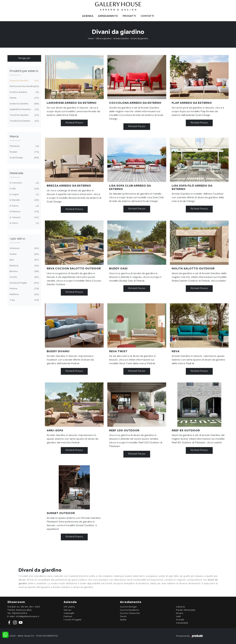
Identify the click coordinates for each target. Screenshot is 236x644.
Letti (178, 616)
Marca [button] (14, 137)
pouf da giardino (24, 92)
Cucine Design (128, 607)
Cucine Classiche (130, 613)
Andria (24, 254)
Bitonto (24, 271)
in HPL (24, 189)
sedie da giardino (24, 104)
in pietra (24, 206)
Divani (180, 613)
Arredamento (108, 16)
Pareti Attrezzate (186, 610)
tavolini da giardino (24, 121)
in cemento (24, 183)
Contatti (147, 16)
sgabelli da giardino (24, 109)
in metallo (24, 200)
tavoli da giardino (24, 115)
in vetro (24, 223)
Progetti (129, 16)
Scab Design (24, 158)
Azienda (88, 16)
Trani (24, 300)
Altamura (24, 248)
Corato (24, 277)
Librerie (180, 607)
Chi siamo (69, 607)
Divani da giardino (140, 39)
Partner (68, 616)
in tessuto (24, 217)
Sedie (123, 620)
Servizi (67, 610)
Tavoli (123, 616)
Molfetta (24, 294)
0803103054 (20, 613)
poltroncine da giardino (24, 86)
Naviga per (24, 58)
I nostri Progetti (73, 620)
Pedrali (24, 152)
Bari (24, 260)
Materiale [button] (16, 173)
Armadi (180, 620)
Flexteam (24, 146)
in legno (24, 194)
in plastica (24, 212)
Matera (24, 289)
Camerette (182, 623)
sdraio (24, 98)
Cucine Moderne (129, 610)
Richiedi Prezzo (74, 123)
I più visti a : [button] (18, 239)
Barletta (24, 266)
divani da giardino (24, 81)
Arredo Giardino (121, 39)
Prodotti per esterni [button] (24, 71)
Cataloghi (69, 613)
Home (91, 39)
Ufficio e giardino (104, 39)
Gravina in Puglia (24, 283)
